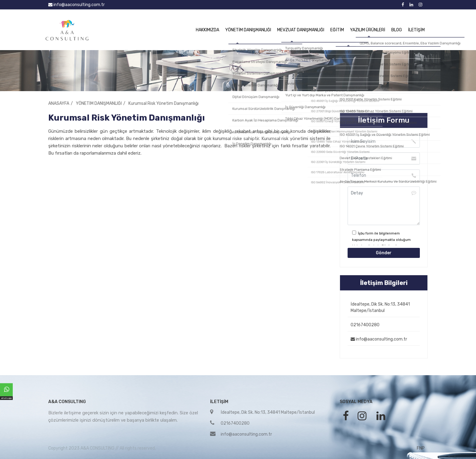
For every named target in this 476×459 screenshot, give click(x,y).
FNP (421, 448)
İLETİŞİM (416, 30)
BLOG (397, 30)
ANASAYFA (59, 103)
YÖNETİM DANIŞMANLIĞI (248, 30)
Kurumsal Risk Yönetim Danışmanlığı (163, 103)
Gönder (384, 253)
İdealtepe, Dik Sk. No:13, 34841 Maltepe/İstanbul (380, 307)
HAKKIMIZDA (207, 30)
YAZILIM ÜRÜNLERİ (368, 30)
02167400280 (365, 325)
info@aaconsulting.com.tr (76, 5)
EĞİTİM (337, 30)
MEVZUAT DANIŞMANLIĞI (301, 30)
